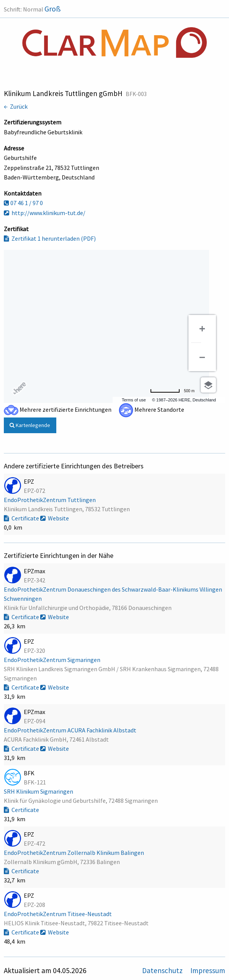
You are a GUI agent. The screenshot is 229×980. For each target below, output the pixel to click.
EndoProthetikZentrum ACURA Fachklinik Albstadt (71, 730)
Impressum (208, 970)
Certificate (22, 518)
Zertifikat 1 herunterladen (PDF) (50, 238)
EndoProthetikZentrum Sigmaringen (53, 660)
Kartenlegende (30, 425)
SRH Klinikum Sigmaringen (39, 791)
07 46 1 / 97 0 (23, 203)
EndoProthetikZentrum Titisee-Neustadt (58, 914)
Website (55, 518)
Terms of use (134, 400)
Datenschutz (163, 970)
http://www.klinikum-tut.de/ (45, 213)
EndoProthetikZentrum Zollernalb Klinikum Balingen (74, 853)
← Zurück (16, 106)
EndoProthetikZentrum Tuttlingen (50, 500)
